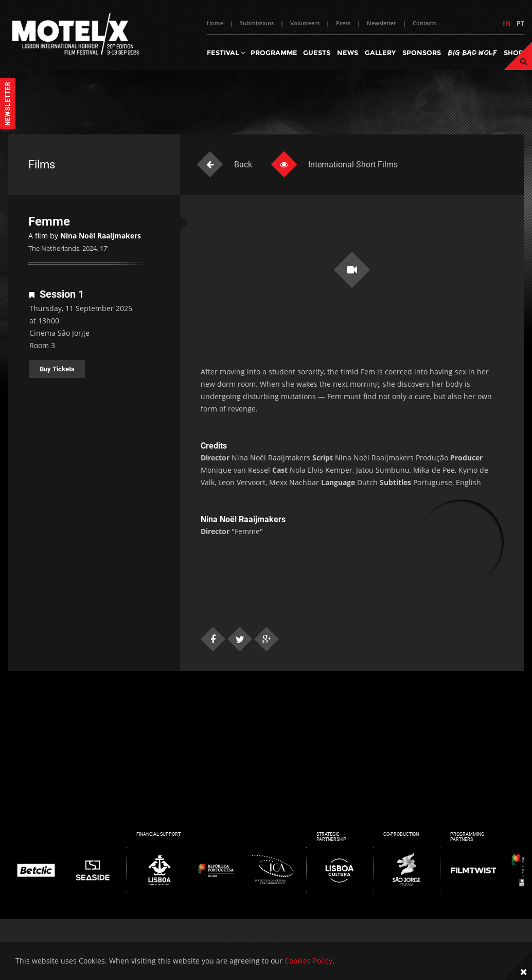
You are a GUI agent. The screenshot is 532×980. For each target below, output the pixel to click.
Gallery (380, 53)
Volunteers (305, 23)
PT (520, 23)
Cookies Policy (308, 961)
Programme (274, 53)
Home (215, 23)
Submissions (257, 23)
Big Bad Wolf (472, 52)
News (348, 53)
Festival (226, 53)
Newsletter (382, 23)
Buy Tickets (57, 369)
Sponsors (422, 53)
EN (507, 23)
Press (343, 23)
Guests (317, 53)
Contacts (424, 23)
